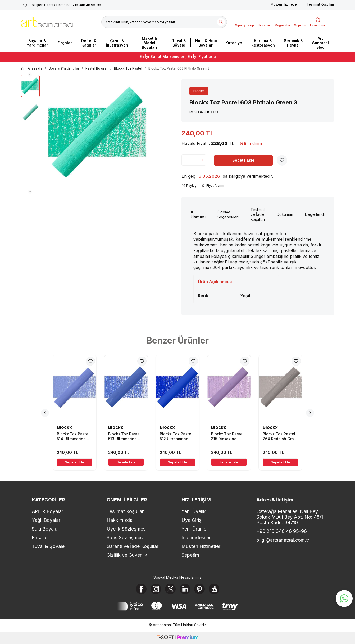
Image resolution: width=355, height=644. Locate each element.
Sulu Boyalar (45, 529)
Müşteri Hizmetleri (285, 4)
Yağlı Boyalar (46, 520)
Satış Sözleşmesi (125, 538)
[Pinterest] (199, 589)
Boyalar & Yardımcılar (37, 43)
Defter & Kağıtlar (89, 43)
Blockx (199, 91)
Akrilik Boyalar (47, 511)
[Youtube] (214, 589)
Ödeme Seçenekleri (228, 214)
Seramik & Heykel (293, 43)
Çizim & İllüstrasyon (117, 43)
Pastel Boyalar (97, 68)
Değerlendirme (318, 214)
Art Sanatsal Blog (320, 43)
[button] (30, 75)
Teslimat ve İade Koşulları (258, 215)
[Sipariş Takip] (245, 22)
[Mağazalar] (282, 22)
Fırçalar (65, 43)
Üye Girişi (192, 520)
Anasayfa (32, 68)
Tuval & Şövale (179, 43)
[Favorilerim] (318, 22)
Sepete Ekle (243, 160)
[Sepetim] (300, 22)
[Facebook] (141, 589)
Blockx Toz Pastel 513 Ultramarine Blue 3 (124, 436)
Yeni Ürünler (195, 529)
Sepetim (190, 555)
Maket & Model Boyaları (149, 43)
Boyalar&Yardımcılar (64, 68)
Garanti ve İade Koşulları (133, 546)
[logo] (48, 22)
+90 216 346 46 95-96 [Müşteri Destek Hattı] (61, 5)
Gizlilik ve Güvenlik (127, 555)
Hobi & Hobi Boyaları (206, 43)
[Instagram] (156, 589)
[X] (170, 589)
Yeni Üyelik (194, 511)
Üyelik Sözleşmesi (127, 529)
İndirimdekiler (196, 538)
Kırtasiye (234, 43)
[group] (97, 134)
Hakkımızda (120, 520)
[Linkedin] (185, 589)
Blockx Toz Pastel (128, 68)
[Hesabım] (264, 22)
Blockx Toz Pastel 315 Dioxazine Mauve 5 (227, 436)
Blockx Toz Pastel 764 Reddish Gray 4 (279, 436)
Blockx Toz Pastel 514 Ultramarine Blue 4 (73, 436)
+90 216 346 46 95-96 (282, 531)
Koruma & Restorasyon (263, 43)
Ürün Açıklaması (195, 214)
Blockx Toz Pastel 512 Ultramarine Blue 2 (176, 436)
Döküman (285, 214)
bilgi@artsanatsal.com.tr (283, 540)
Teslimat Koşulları (320, 4)
